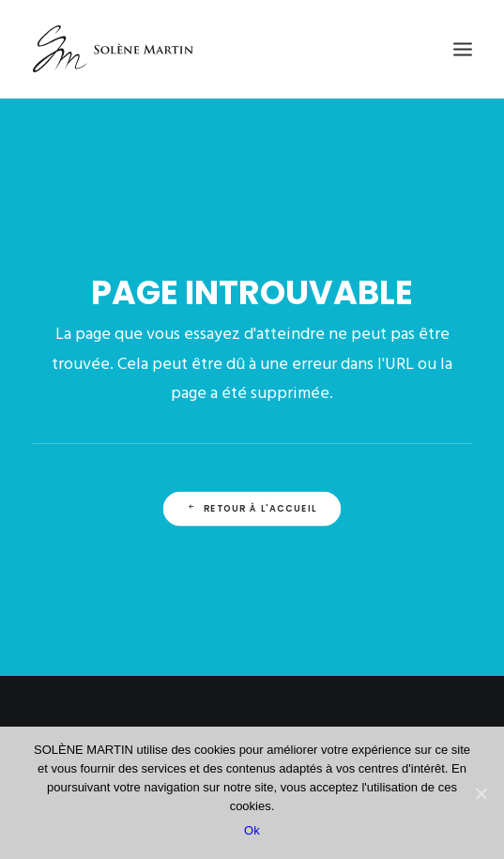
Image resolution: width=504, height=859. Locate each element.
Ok (252, 830)
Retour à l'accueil (252, 509)
